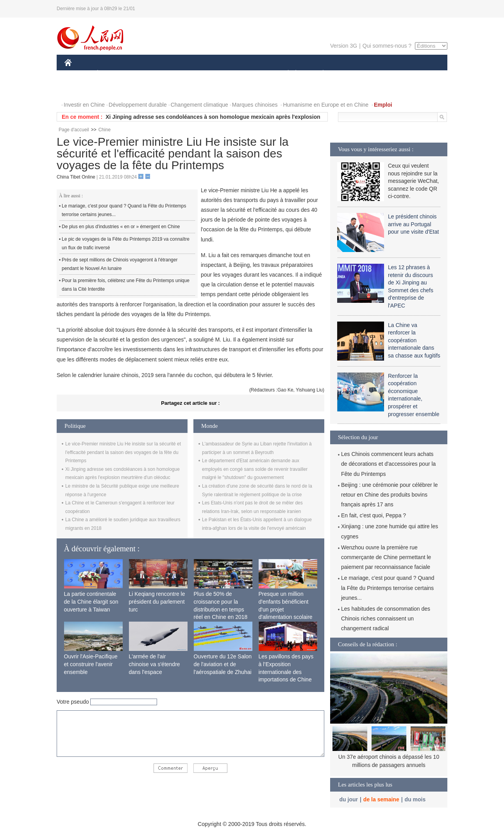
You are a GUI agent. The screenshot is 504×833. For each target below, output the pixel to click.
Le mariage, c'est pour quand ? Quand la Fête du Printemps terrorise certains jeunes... (124, 210)
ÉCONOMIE (112, 74)
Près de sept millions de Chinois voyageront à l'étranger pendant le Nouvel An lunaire (120, 264)
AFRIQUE (180, 74)
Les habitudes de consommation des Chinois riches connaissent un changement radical (386, 618)
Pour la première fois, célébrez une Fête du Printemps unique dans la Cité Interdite (126, 285)
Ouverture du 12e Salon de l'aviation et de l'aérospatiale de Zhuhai (223, 664)
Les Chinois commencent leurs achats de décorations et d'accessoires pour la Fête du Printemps (388, 464)
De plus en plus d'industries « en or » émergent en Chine (121, 227)
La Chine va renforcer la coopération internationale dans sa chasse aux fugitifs (414, 340)
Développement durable (138, 105)
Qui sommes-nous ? (387, 46)
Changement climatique (199, 105)
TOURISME (384, 74)
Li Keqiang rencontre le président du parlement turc (157, 602)
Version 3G (344, 46)
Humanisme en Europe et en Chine (326, 105)
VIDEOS (80, 89)
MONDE (147, 74)
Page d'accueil (74, 130)
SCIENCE (215, 74)
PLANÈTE (319, 74)
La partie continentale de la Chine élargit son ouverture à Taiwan (91, 602)
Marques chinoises (255, 105)
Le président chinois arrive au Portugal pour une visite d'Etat (413, 224)
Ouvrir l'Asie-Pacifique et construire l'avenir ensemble (91, 664)
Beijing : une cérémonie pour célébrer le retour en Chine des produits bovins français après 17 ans (389, 495)
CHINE (78, 74)
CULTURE (250, 74)
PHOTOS (420, 74)
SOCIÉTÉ (284, 74)
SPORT (350, 74)
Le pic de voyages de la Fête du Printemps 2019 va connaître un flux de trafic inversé (126, 243)
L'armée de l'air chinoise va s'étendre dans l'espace (155, 664)
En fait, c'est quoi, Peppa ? (374, 515)
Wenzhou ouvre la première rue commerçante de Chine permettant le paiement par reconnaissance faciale (386, 557)
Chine (105, 130)
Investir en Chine (84, 105)
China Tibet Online (76, 177)
